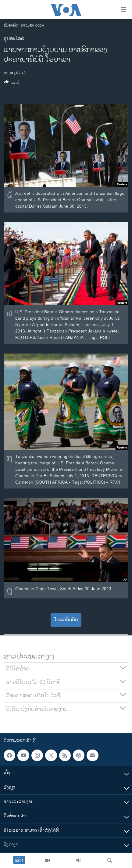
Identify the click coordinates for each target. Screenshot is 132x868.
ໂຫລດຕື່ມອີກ (66, 620)
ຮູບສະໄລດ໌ (14, 39)
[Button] (12, 84)
